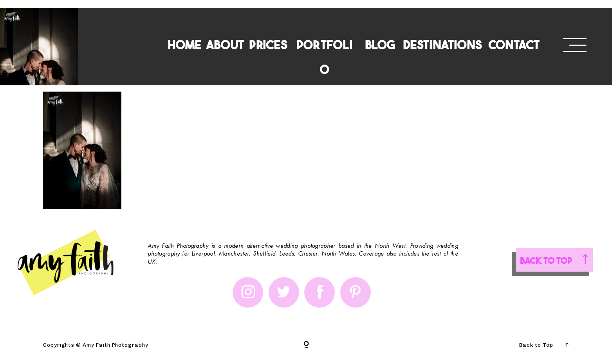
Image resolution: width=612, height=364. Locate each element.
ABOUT (225, 44)
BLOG (380, 44)
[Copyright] (306, 345)
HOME (185, 44)
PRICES (268, 44)
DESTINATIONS (442, 44)
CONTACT (514, 44)
